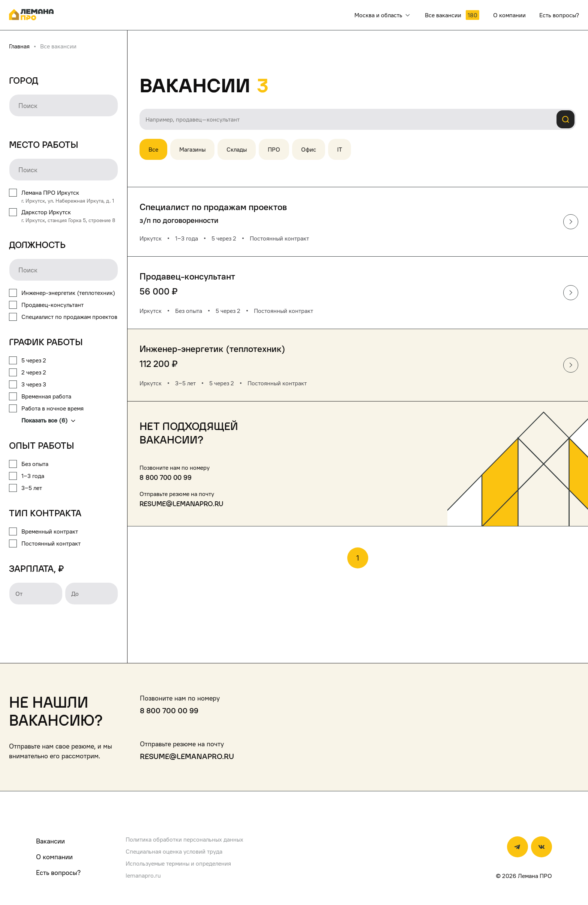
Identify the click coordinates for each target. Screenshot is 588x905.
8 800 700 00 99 (166, 477)
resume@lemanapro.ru (181, 504)
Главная (19, 46)
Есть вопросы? (58, 873)
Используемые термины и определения (178, 863)
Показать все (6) (48, 420)
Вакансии (50, 841)
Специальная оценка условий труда (174, 851)
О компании (54, 857)
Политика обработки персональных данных (184, 839)
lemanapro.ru (143, 875)
